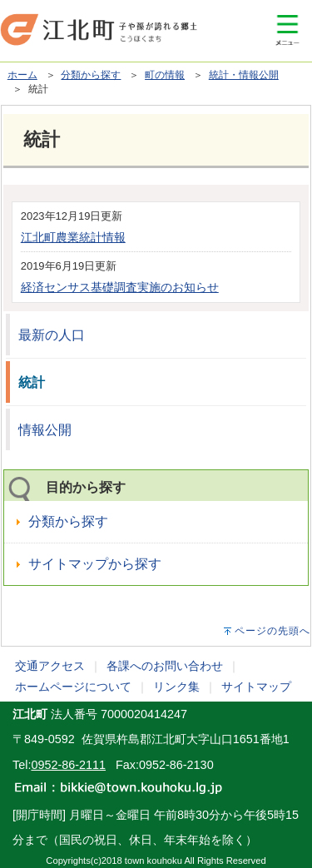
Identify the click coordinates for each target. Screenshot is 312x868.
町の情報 (165, 75)
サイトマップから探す (95, 564)
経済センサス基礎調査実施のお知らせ (120, 287)
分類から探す (91, 75)
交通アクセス (50, 666)
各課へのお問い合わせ (165, 666)
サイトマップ (256, 687)
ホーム (22, 75)
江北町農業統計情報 (73, 237)
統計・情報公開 (244, 75)
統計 (32, 382)
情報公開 (45, 430)
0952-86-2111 (68, 765)
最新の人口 (52, 335)
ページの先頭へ (272, 631)
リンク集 (176, 687)
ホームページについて (73, 687)
